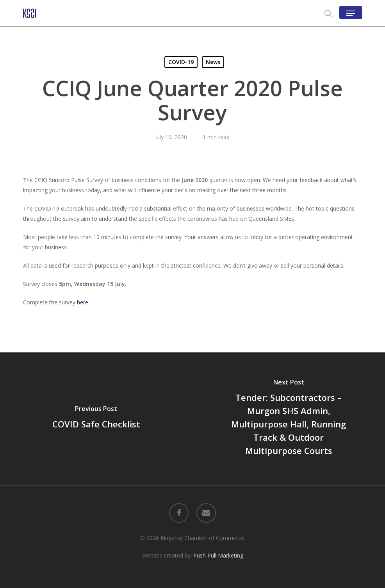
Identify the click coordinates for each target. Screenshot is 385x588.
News (213, 62)
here (83, 302)
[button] (351, 13)
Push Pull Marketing (218, 555)
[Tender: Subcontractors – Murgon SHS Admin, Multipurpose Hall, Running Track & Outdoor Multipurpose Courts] (289, 419)
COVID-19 (181, 62)
